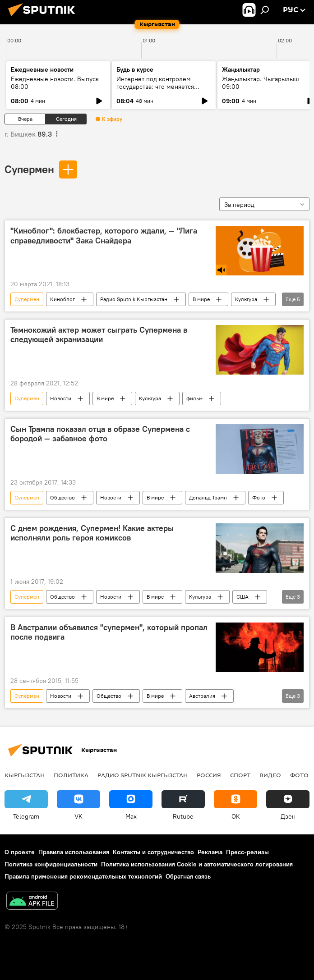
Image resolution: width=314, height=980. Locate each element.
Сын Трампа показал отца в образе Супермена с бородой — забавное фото (100, 434)
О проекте (20, 852)
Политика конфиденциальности (51, 864)
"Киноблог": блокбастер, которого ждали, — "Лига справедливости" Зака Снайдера (104, 236)
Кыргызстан (25, 775)
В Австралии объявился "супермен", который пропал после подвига (109, 632)
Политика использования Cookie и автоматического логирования (197, 864)
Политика (71, 775)
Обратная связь (188, 876)
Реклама (210, 852)
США (242, 597)
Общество (62, 497)
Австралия (202, 696)
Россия (209, 775)
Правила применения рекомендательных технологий (83, 876)
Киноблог (62, 299)
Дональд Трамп (208, 497)
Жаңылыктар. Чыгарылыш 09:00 (261, 83)
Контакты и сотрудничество (153, 852)
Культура (246, 299)
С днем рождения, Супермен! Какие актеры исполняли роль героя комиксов (92, 533)
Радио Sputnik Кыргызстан (134, 299)
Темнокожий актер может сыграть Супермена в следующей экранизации (99, 335)
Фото (259, 497)
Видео (270, 775)
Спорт (240, 775)
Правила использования (74, 852)
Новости (61, 398)
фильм (194, 398)
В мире (201, 299)
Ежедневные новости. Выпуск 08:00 (55, 83)
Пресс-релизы (247, 852)
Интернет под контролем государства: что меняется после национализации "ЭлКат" (163, 87)
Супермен (29, 169)
